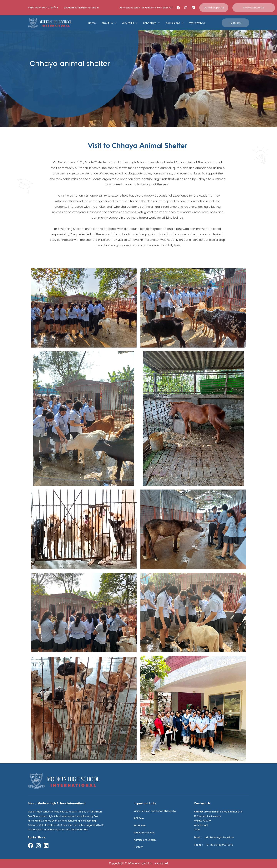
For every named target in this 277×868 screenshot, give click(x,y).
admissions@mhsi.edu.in (218, 837)
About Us (109, 23)
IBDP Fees (139, 818)
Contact (138, 847)
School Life (151, 23)
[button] (214, 8)
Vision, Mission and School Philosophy (155, 811)
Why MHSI (130, 23)
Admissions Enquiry (145, 840)
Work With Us (197, 23)
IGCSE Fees (140, 826)
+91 (206, 845)
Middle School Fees (144, 833)
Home (92, 23)
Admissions (175, 23)
